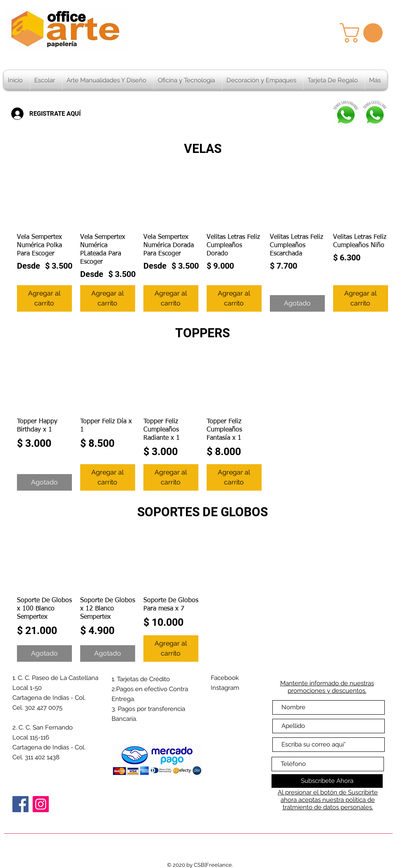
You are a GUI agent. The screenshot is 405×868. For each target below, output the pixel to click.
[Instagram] (41, 804)
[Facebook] (20, 804)
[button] (363, 33)
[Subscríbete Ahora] (327, 781)
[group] (202, 242)
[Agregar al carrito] (44, 298)
